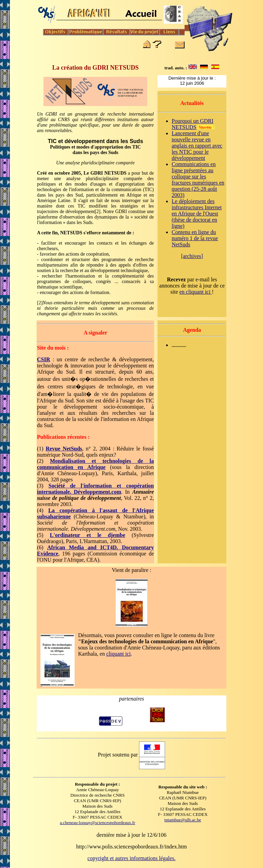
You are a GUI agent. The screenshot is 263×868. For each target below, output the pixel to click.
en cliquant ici (196, 292)
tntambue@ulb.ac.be (183, 820)
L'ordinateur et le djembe (88, 535)
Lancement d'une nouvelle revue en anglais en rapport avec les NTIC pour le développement (197, 146)
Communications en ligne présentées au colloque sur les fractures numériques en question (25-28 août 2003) (198, 180)
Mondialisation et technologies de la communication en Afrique (95, 464)
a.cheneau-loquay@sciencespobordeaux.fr (98, 823)
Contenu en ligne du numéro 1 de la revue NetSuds (195, 238)
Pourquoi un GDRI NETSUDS (192, 124)
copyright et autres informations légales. (131, 858)
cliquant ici (118, 654)
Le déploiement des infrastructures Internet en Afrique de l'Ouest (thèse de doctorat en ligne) (197, 214)
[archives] (192, 256)
